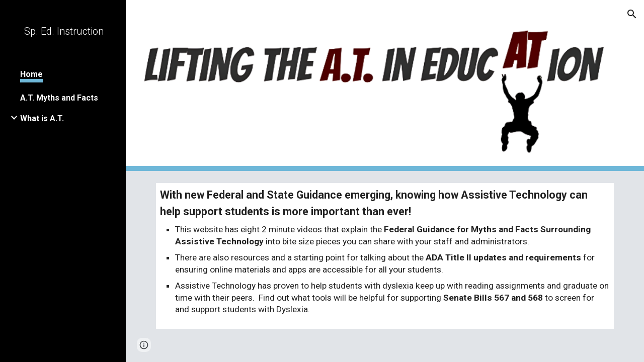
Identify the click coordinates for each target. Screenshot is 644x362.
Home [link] (31, 74)
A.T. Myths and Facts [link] (59, 98)
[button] (632, 14)
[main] (385, 256)
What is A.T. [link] (42, 118)
